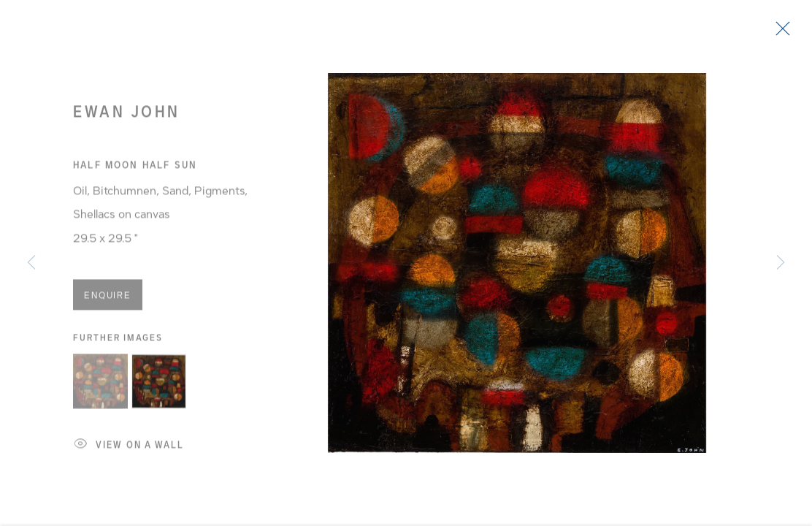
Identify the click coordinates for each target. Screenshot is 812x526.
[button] (100, 385)
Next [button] (781, 263)
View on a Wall (129, 450)
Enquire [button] (108, 299)
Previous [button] (31, 263)
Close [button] (779, 33)
